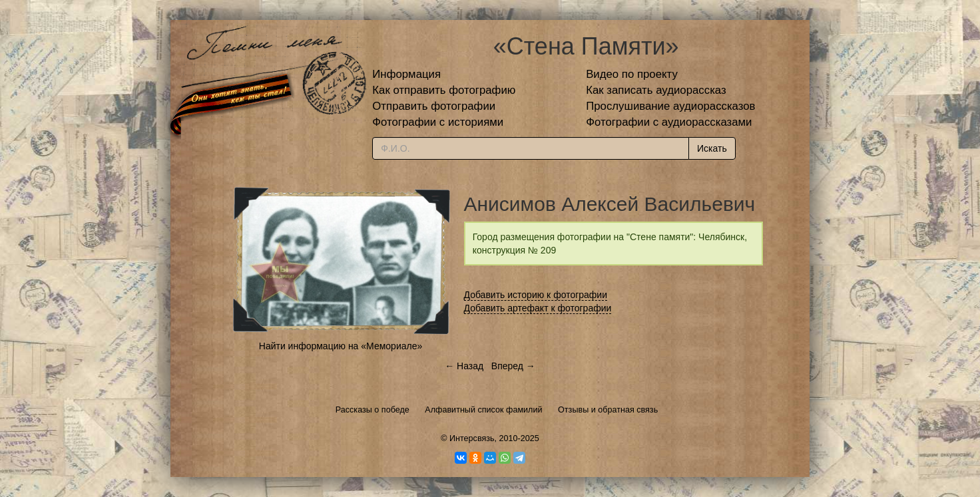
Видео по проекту (632, 74)
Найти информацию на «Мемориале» (341, 346)
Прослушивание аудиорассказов (670, 106)
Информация (406, 74)
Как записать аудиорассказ (656, 90)
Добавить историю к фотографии (536, 295)
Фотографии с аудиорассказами (669, 122)
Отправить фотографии (434, 106)
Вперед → (513, 366)
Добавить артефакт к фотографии (538, 308)
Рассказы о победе (372, 410)
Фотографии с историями (438, 122)
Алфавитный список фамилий (483, 410)
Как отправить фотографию (444, 90)
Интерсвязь (472, 438)
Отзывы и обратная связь (608, 410)
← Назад (464, 366)
